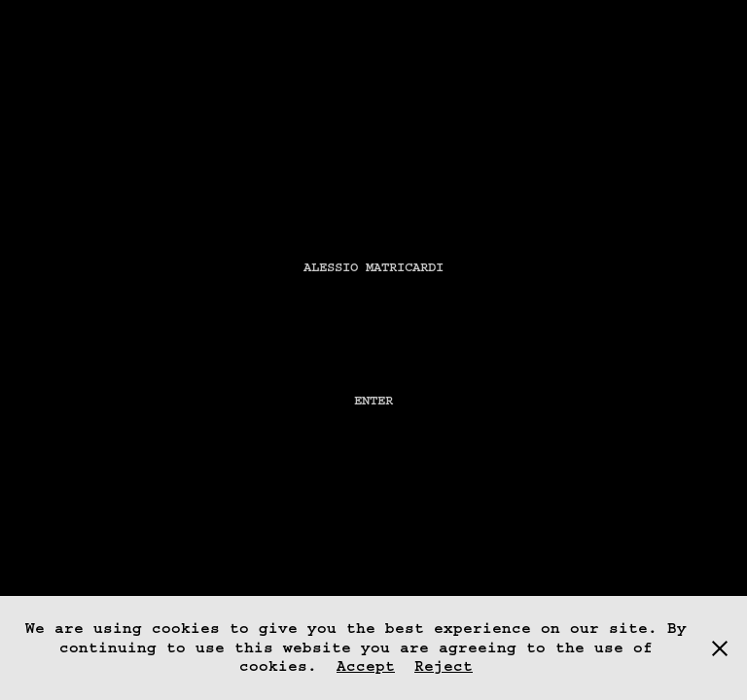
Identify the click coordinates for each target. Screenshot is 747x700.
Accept (366, 666)
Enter (373, 401)
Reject (444, 666)
